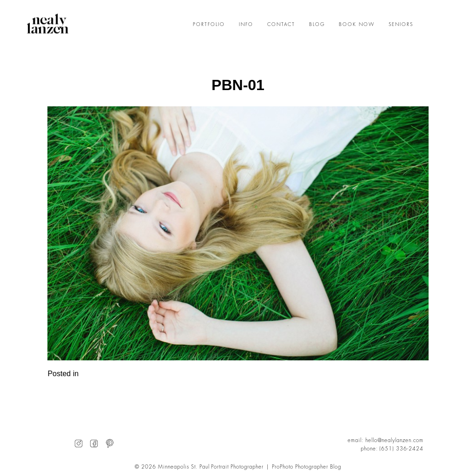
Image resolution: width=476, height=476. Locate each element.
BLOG (317, 25)
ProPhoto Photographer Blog (307, 467)
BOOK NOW (357, 25)
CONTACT (281, 25)
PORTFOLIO (209, 25)
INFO (246, 25)
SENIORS (401, 25)
